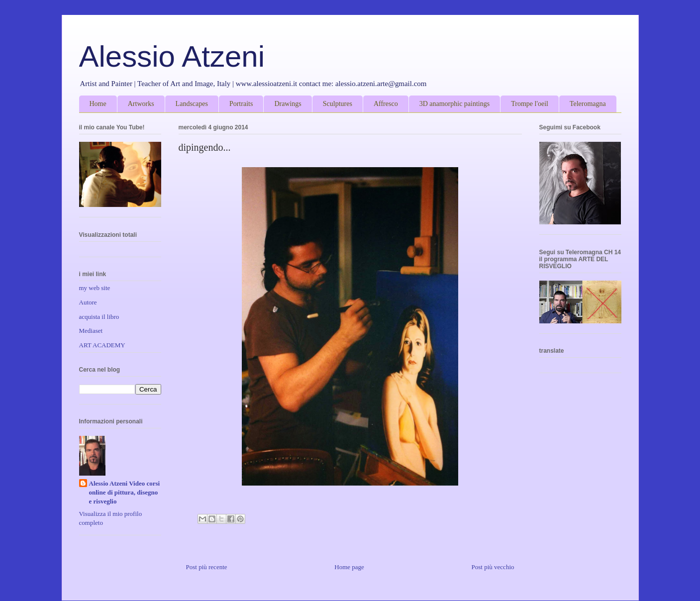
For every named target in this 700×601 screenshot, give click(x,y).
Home (98, 104)
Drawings (288, 104)
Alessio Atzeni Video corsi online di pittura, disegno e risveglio (125, 492)
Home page (349, 567)
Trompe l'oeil (530, 104)
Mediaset (91, 331)
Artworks (141, 104)
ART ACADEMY (102, 345)
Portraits (241, 104)
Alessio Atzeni (172, 56)
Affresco (386, 104)
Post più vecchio (493, 567)
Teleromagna (588, 104)
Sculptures (338, 104)
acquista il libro (99, 317)
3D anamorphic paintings (455, 104)
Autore (88, 302)
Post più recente (207, 567)
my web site (95, 288)
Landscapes (192, 104)
